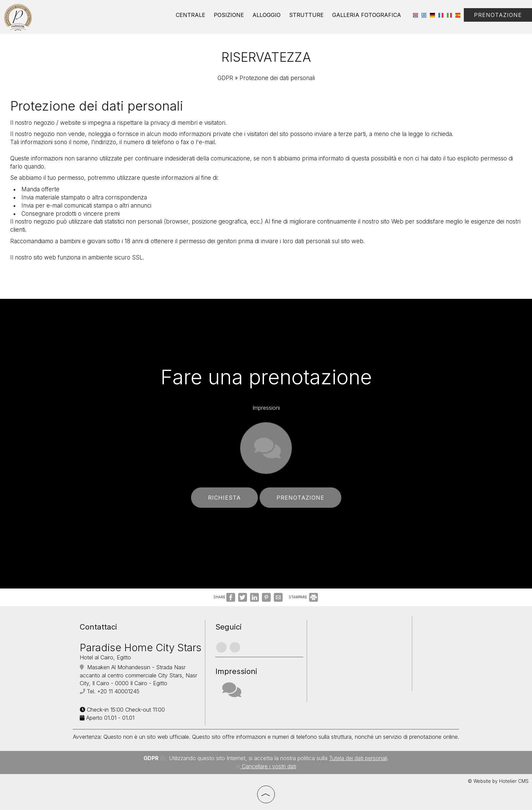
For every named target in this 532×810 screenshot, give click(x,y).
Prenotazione (498, 15)
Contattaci (98, 627)
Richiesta (224, 498)
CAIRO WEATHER (361, 645)
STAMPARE (303, 597)
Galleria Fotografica (367, 15)
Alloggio (267, 15)
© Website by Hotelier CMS (498, 781)
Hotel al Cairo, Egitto (105, 657)
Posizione (229, 15)
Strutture (306, 15)
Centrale (191, 15)
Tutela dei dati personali (358, 758)
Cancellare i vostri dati (266, 766)
